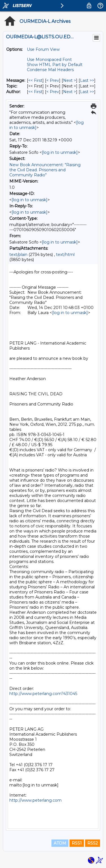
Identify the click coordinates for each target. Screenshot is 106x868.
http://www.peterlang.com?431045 (43, 694)
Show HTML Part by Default (55, 65)
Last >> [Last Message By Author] (87, 92)
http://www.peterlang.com (35, 800)
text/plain (18, 255)
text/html (65, 255)
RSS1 (77, 843)
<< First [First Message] (35, 80)
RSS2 (93, 843)
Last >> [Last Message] (87, 80)
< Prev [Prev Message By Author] (53, 92)
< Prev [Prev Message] (53, 80)
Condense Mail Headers (50, 70)
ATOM (60, 843)
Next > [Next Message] (70, 80)
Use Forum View (43, 49)
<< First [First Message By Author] (35, 92)
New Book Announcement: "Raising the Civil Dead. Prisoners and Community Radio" (45, 170)
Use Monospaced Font (49, 60)
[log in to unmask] (60, 152)
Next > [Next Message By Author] (70, 92)
